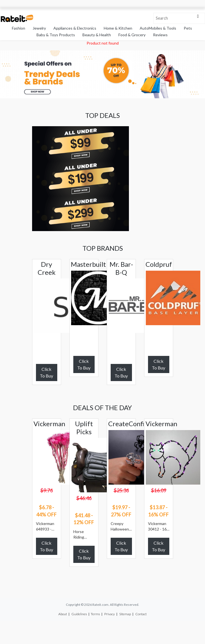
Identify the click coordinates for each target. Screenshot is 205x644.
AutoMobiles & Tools (158, 28)
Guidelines (79, 614)
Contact (141, 614)
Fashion (19, 28)
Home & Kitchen (118, 28)
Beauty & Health (97, 35)
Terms (95, 614)
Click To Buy (46, 372)
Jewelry (39, 28)
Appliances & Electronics (75, 28)
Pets (188, 28)
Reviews (160, 35)
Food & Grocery (132, 35)
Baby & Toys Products (56, 35)
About (63, 614)
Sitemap (125, 614)
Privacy (110, 614)
